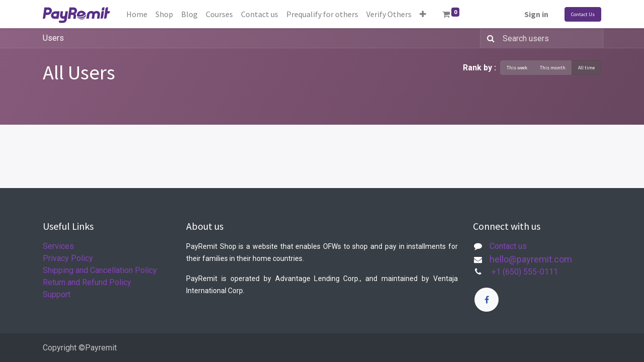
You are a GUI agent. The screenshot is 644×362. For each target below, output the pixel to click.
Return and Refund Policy (87, 282)
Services (58, 246)
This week (517, 68)
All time (586, 68)
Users (53, 38)
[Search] (489, 38)
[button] (423, 14)
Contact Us (583, 14)
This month (553, 68)
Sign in (536, 14)
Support (57, 294)
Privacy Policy (68, 258)
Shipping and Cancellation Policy (100, 270)
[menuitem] (137, 14)
